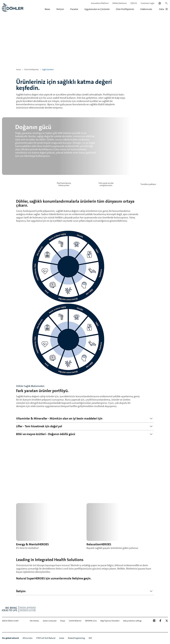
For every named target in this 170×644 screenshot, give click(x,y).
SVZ (90, 638)
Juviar (62, 638)
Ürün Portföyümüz (125, 9)
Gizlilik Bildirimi (75, 621)
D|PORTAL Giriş (91, 621)
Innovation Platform (100, 3)
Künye (63, 621)
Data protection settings (132, 621)
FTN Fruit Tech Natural (46, 638)
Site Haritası (34, 621)
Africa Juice (28, 638)
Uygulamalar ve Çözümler (97, 9)
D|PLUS (134, 3)
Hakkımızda (146, 9)
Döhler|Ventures (120, 3)
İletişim (60, 9)
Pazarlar (74, 9)
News (47, 9)
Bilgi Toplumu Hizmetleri (110, 621)
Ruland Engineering (76, 638)
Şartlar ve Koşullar (50, 621)
